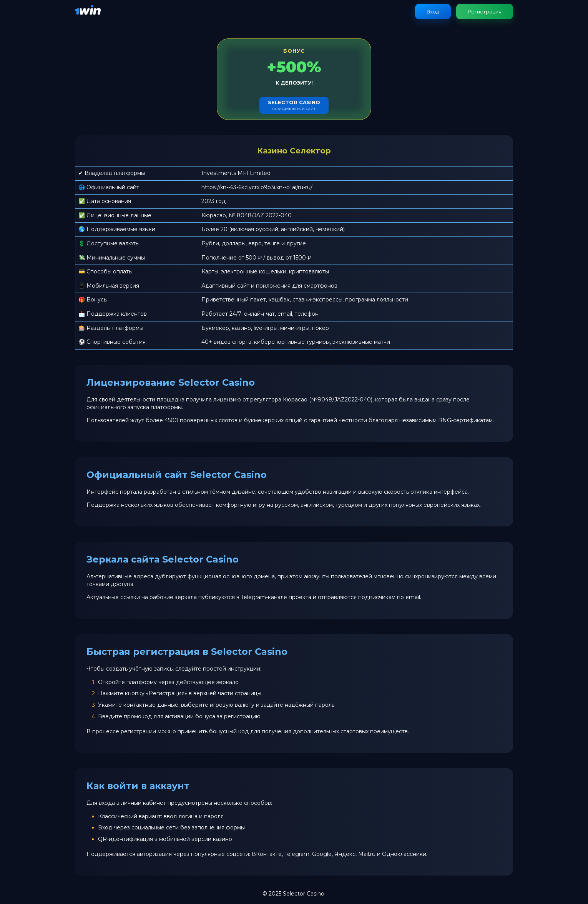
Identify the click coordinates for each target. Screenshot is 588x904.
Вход (433, 12)
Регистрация (485, 12)
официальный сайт (294, 105)
